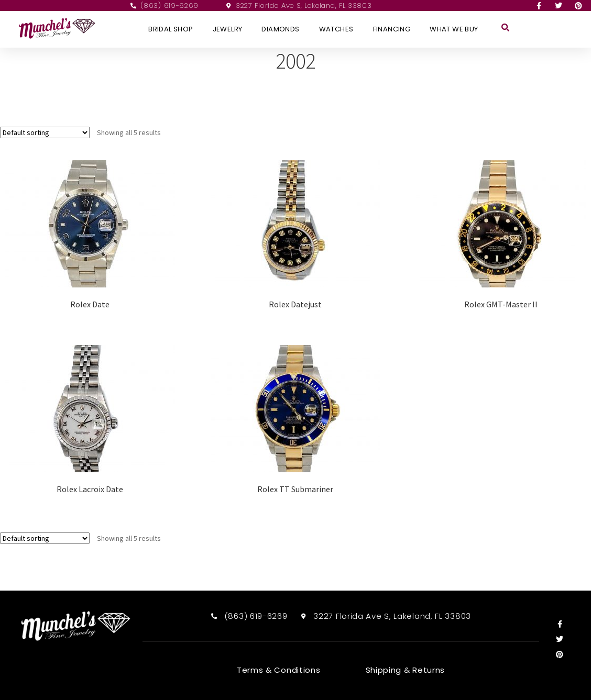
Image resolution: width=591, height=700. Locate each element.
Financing (392, 29)
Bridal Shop (171, 29)
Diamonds (280, 29)
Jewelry (228, 29)
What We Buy (454, 29)
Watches (336, 29)
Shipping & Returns (406, 670)
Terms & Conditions (279, 670)
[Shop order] (45, 132)
